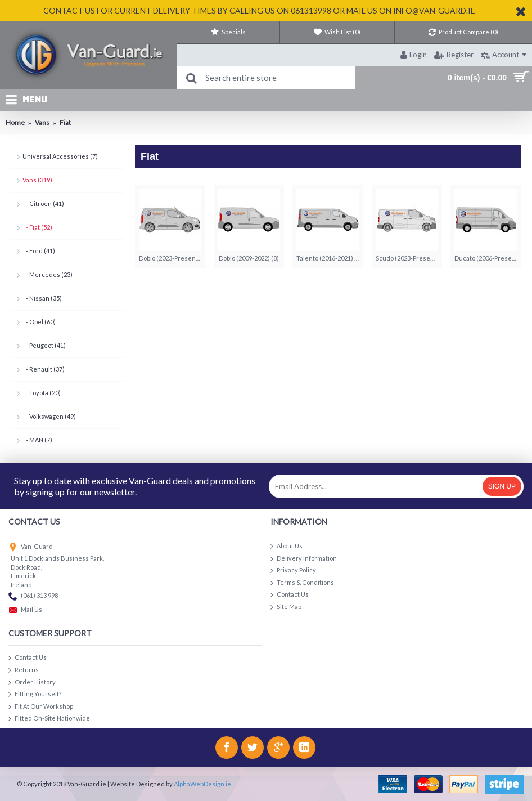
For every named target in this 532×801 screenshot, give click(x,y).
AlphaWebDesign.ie (202, 784)
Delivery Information (304, 559)
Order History (32, 683)
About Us (287, 546)
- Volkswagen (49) (49, 416)
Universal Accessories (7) (60, 156)
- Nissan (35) (42, 298)
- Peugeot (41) (44, 345)
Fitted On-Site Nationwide (49, 719)
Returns (24, 670)
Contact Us (290, 595)
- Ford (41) (39, 251)
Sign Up (502, 486)
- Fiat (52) (37, 227)
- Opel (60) (39, 322)
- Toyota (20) (42, 393)
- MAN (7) (37, 440)
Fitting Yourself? (35, 694)
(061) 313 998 (33, 596)
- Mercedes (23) (48, 274)
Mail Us (25, 610)
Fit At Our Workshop (41, 707)
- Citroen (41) (43, 203)
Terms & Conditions (302, 583)
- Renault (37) (44, 369)
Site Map (286, 607)
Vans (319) (37, 180)
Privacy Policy (293, 570)
